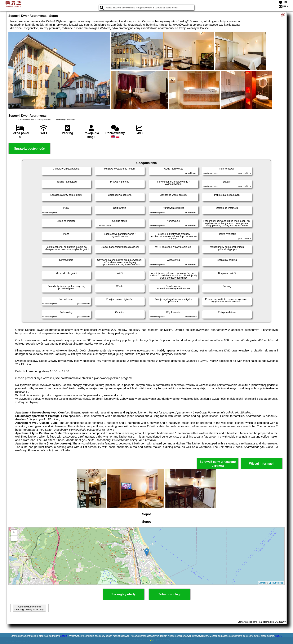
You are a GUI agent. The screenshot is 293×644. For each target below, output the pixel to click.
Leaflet (262, 583)
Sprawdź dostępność (29, 149)
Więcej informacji (262, 464)
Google (64, 636)
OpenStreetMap (276, 583)
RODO (279, 636)
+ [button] (14, 533)
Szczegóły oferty (123, 594)
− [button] (14, 538)
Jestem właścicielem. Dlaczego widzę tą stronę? (29, 608)
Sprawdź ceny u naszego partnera (218, 464)
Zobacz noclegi (170, 594)
